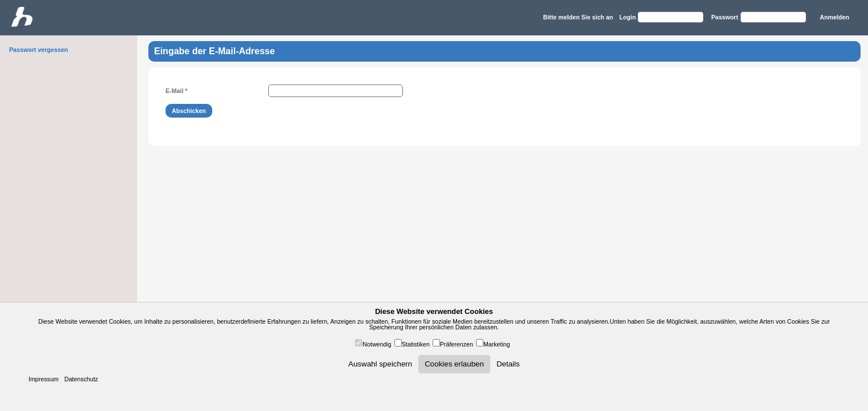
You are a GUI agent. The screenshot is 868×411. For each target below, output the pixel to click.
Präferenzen (457, 344)
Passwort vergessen (39, 50)
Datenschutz (81, 379)
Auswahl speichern (380, 364)
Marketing (497, 344)
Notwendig (377, 344)
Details (508, 364)
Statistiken (416, 344)
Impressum (44, 379)
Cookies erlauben (454, 364)
